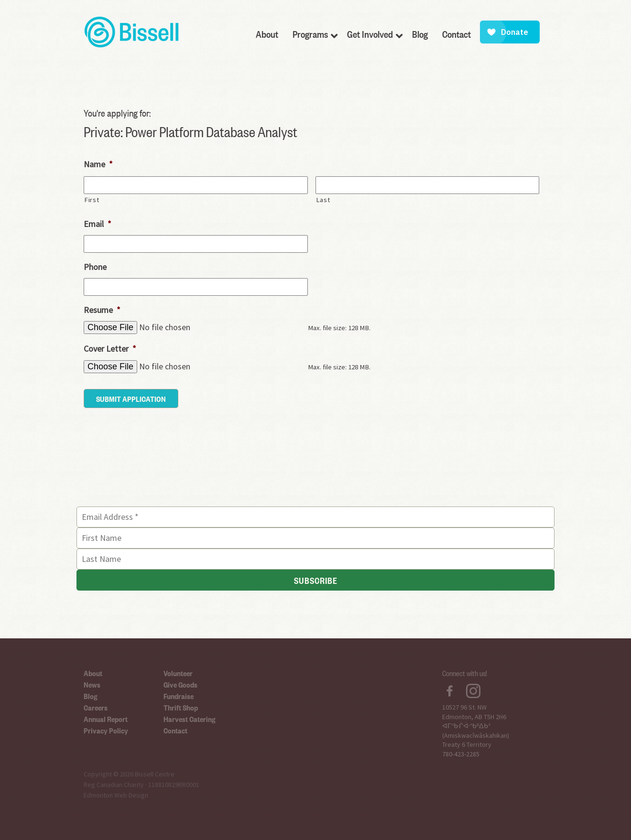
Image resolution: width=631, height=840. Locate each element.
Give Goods (180, 684)
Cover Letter (110, 349)
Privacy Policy (106, 730)
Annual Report (106, 719)
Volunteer (178, 673)
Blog (91, 696)
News (92, 684)
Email (98, 224)
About (93, 673)
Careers (96, 707)
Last (323, 200)
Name (98, 164)
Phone (95, 267)
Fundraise (179, 696)
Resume (102, 310)
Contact (175, 730)
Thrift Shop (181, 707)
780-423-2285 (461, 754)
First (92, 200)
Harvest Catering (190, 719)
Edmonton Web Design (116, 795)
